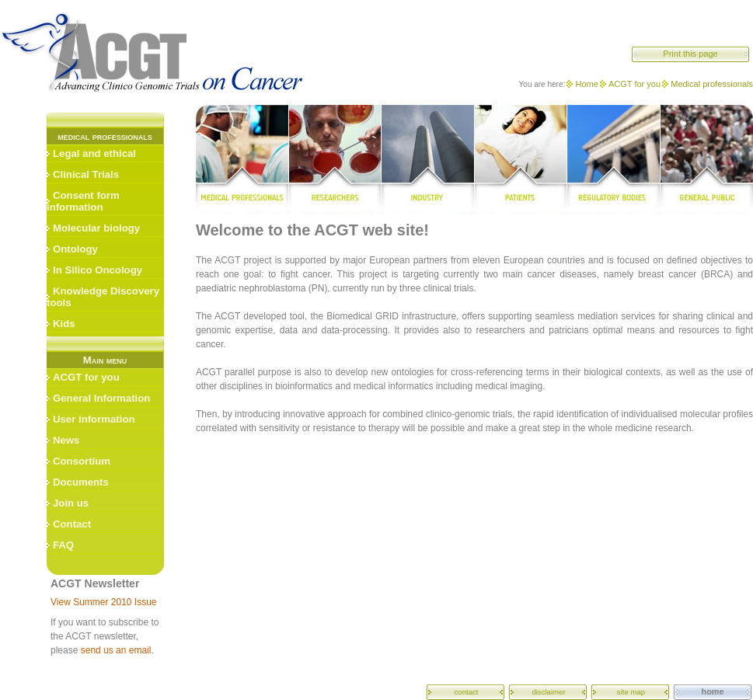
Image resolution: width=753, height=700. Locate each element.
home (713, 691)
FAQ (63, 545)
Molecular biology (96, 228)
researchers (335, 159)
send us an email (116, 650)
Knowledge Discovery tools (103, 297)
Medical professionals (712, 84)
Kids (64, 324)
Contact (72, 524)
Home (586, 84)
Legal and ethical (94, 153)
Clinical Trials (86, 174)
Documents (81, 482)
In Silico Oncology (98, 270)
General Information (101, 398)
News (66, 440)
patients (521, 159)
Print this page (690, 54)
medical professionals (242, 159)
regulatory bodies (614, 159)
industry (427, 159)
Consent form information (83, 201)
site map (631, 692)
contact (467, 692)
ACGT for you (634, 84)
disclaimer (548, 692)
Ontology (75, 249)
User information (94, 419)
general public (707, 159)
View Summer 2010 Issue (104, 602)
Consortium (82, 461)
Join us (71, 503)
